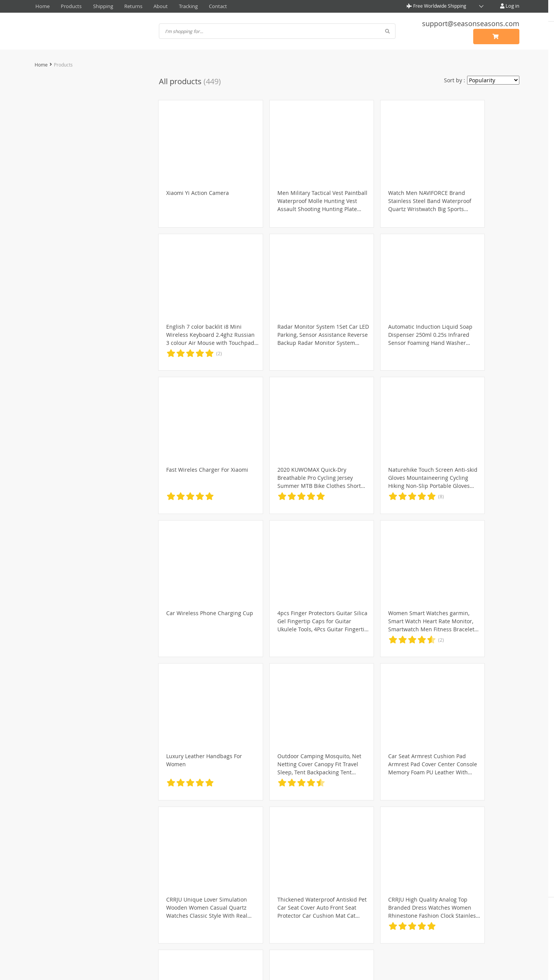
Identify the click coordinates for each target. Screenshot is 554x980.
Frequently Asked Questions (369, 885)
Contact (198, 6)
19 (331, 828)
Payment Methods (256, 876)
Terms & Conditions (159, 894)
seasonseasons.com (277, 968)
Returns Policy (251, 894)
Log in (510, 6)
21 (354, 828)
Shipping (95, 6)
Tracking (171, 6)
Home (41, 6)
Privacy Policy (151, 885)
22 (365, 828)
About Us (146, 876)
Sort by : (455, 79)
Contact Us (346, 876)
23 (377, 828)
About (146, 6)
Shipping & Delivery (259, 885)
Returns (122, 6)
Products (67, 6)
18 (319, 828)
